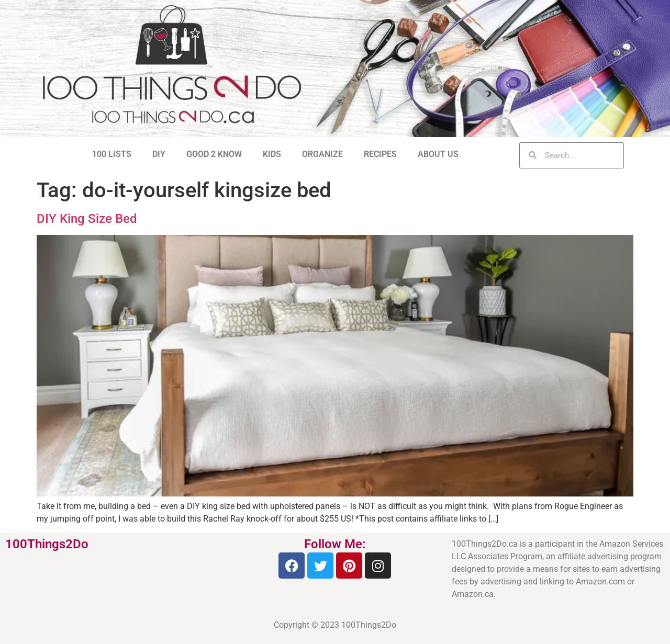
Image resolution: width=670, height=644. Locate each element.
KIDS (272, 154)
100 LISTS (112, 154)
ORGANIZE (322, 154)
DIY (159, 154)
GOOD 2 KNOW (214, 154)
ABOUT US (438, 154)
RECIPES (380, 154)
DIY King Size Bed (87, 219)
